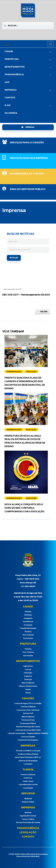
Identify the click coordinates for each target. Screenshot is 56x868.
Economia (28, 625)
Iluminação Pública (28, 723)
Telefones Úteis (28, 720)
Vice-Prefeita (28, 635)
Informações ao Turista (27, 174)
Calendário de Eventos (28, 785)
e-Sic (8, 105)
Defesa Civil (28, 713)
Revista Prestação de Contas (28, 727)
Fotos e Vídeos (28, 819)
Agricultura (28, 666)
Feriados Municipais (28, 628)
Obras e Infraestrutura (28, 686)
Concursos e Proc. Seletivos (28, 710)
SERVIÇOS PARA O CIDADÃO (27, 143)
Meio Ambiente (28, 683)
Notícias (28, 813)
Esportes (28, 676)
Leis (7, 82)
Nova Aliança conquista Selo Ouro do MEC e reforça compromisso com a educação (24, 508)
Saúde (28, 690)
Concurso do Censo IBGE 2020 (28, 730)
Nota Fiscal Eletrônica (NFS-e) (28, 757)
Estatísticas (28, 622)
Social (28, 693)
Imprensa (11, 90)
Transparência (14, 75)
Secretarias (28, 638)
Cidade (9, 52)
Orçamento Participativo (28, 740)
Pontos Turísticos (28, 775)
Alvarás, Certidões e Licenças (28, 751)
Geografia (28, 618)
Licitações (28, 764)
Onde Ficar (28, 778)
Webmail (28, 799)
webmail (28, 127)
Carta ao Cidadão (28, 737)
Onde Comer (28, 781)
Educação (28, 673)
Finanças (28, 679)
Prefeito (28, 632)
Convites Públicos (28, 707)
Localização (28, 788)
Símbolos (28, 615)
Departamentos (15, 67)
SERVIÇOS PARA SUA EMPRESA (29, 158)
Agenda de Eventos (28, 816)
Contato (10, 98)
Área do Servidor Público (28, 189)
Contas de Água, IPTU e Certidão (28, 703)
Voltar (42, 312)
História (28, 612)
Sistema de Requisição (28, 761)
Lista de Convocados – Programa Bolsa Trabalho (28, 733)
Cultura (28, 670)
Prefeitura (12, 59)
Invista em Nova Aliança (28, 754)
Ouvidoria (11, 113)
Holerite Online (28, 802)
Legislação (28, 832)
